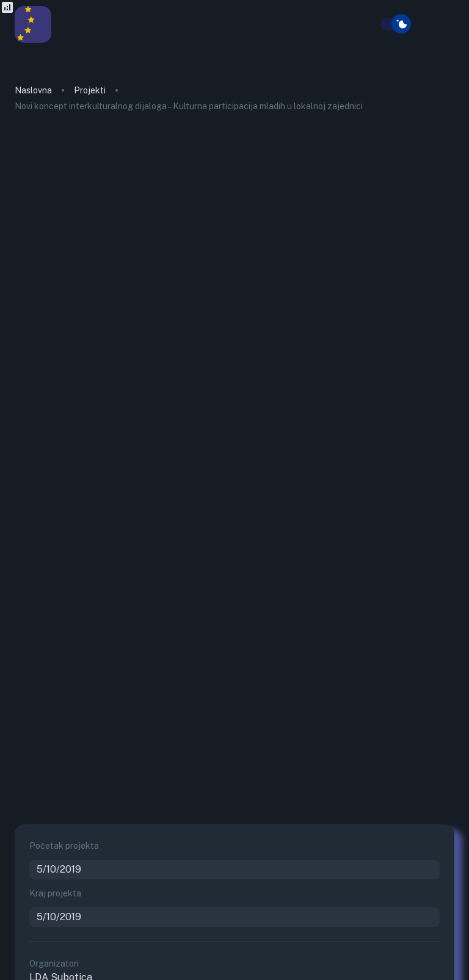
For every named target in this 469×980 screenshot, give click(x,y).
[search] (373, 25)
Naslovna (33, 90)
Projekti (90, 90)
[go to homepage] (33, 39)
